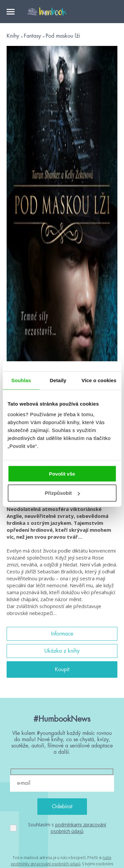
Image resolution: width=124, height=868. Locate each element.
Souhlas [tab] (21, 380)
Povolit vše (62, 473)
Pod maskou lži (63, 36)
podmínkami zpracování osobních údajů (78, 828)
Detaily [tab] (58, 380)
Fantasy (33, 36)
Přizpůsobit (62, 493)
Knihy (14, 36)
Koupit (62, 669)
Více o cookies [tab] (99, 380)
